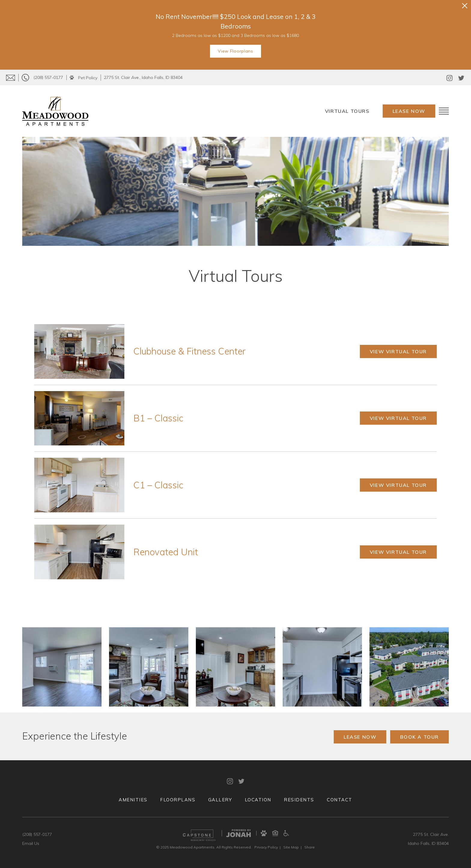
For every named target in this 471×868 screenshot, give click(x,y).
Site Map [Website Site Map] (291, 847)
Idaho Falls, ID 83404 (428, 843)
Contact (340, 800)
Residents (299, 800)
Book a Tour (419, 737)
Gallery (220, 800)
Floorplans (178, 800)
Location (258, 800)
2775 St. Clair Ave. (431, 834)
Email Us (31, 843)
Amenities (133, 800)
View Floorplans (235, 51)
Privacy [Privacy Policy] (266, 847)
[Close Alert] (465, 6)
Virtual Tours (347, 111)
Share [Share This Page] (310, 847)
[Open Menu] (444, 111)
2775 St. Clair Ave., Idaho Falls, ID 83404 (143, 77)
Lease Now (409, 111)
